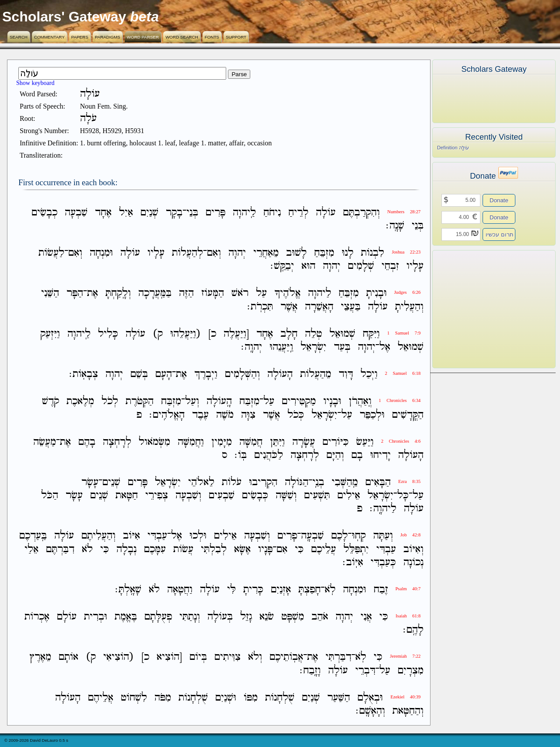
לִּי (231, 590)
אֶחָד (103, 213)
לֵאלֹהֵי (201, 482)
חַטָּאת (127, 495)
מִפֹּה (163, 698)
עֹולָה (326, 213)
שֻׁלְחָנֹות (280, 698)
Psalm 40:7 (408, 589)
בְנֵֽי (318, 482)
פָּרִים (215, 213)
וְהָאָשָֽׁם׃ (370, 711)
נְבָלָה (126, 549)
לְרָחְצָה (117, 442)
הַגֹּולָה (297, 482)
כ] (212, 334)
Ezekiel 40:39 (405, 697)
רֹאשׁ (240, 294)
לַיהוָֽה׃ (383, 509)
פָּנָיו (265, 549)
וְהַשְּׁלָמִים (242, 374)
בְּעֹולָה (220, 617)
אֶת (93, 294)
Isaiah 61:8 (408, 616)
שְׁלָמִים (361, 266)
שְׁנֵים (111, 482)
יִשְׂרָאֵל (313, 347)
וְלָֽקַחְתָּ (118, 294)
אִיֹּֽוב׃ (353, 562)
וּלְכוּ (198, 536)
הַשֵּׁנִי (50, 294)
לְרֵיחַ (298, 213)
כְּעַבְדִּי (383, 562)
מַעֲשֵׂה (45, 442)
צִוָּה (248, 415)
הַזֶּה (186, 294)
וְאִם (214, 253)
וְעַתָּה (383, 536)
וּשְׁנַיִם (226, 698)
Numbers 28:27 (404, 212)
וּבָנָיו (332, 402)
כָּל (403, 495)
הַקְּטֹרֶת (140, 402)
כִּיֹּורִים (336, 442)
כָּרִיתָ (253, 590)
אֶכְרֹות (37, 617)
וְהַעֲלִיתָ (409, 307)
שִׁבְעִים (222, 495)
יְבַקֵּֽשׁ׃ (282, 266)
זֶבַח (381, 590)
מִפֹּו (251, 698)
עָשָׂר (90, 482)
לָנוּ (348, 253)
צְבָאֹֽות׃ (84, 374)
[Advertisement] (481, 309)
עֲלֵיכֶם (324, 549)
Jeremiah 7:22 (405, 656)
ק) (158, 334)
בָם (357, 455)
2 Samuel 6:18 (403, 373)
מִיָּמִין (222, 442)
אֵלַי (31, 549)
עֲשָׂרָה (304, 442)
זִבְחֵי (390, 266)
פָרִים (287, 536)
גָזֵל (246, 617)
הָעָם (164, 374)
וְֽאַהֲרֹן (360, 402)
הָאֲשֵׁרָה (319, 307)
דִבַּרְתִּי (338, 657)
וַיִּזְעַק (50, 334)
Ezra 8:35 (409, 481)
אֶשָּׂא (242, 549)
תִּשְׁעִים (317, 495)
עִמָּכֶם (155, 549)
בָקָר (174, 213)
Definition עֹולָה (453, 148)
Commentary (49, 37)
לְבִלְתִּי (214, 549)
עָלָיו (156, 253)
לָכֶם (339, 536)
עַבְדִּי (157, 536)
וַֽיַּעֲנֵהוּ (281, 347)
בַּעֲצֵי (351, 307)
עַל (261, 294)
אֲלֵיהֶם (101, 698)
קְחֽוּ (359, 536)
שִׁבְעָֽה (312, 536)
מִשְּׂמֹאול (154, 442)
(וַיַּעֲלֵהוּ (185, 334)
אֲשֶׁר (289, 307)
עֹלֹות (232, 482)
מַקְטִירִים (299, 402)
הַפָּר (75, 294)
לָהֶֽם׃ (413, 630)
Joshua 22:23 (406, 252)
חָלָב (289, 334)
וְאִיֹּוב (413, 549)
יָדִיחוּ (380, 455)
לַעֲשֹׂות (51, 253)
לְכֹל (110, 402)
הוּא (308, 266)
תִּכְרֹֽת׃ (260, 307)
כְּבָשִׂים (255, 495)
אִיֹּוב (131, 536)
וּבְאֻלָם (370, 698)
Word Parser (143, 37)
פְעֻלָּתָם (158, 617)
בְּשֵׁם (139, 374)
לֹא (87, 549)
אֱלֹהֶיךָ (287, 294)
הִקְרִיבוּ (263, 482)
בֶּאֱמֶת (126, 617)
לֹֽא (330, 590)
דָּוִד (346, 374)
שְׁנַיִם (149, 213)
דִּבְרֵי (365, 671)
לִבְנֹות (373, 253)
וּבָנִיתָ (376, 294)
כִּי (299, 549)
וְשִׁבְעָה (188, 495)
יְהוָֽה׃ (252, 347)
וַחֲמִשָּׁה (191, 442)
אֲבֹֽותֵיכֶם (286, 657)
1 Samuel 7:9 (404, 333)
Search (19, 37)
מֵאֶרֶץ (40, 657)
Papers (80, 37)
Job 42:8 (410, 535)
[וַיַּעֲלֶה (236, 334)
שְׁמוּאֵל (342, 334)
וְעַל (192, 402)
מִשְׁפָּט (293, 617)
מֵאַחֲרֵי (266, 253)
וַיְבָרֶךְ (206, 374)
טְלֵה (313, 334)
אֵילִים (349, 495)
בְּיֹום (198, 657)
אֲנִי (366, 617)
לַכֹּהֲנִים (269, 455)
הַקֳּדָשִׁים (408, 415)
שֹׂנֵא (267, 617)
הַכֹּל (50, 495)
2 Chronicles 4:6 (401, 441)
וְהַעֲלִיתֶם (98, 536)
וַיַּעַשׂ (365, 442)
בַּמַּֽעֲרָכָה (155, 294)
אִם (282, 549)
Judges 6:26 (408, 292)
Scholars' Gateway (64, 17)
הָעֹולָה (280, 374)
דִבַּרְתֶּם (60, 549)
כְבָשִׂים (44, 213)
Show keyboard (35, 83)
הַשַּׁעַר (339, 698)
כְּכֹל (296, 415)
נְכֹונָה (413, 562)
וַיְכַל (369, 374)
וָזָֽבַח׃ (310, 671)
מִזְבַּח (249, 402)
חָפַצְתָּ (310, 590)
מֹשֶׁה (225, 415)
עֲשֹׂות (183, 549)
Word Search (182, 37)
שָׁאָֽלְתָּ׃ (128, 590)
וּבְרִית (96, 617)
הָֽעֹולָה (219, 402)
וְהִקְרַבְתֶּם (361, 213)
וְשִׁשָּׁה (286, 495)
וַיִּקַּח (371, 334)
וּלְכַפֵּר (372, 415)
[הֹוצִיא (169, 657)
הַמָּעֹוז (213, 294)
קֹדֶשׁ (51, 402)
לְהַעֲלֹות (187, 253)
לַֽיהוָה (244, 213)
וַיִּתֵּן (277, 442)
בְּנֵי (192, 213)
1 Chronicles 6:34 (400, 400)
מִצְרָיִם (411, 671)
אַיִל (126, 213)
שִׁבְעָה (76, 213)
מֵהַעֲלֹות (316, 374)
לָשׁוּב (296, 253)
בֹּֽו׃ (241, 455)
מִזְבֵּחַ (324, 253)
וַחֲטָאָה (180, 590)
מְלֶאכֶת (80, 402)
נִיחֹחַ (272, 213)
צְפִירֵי (157, 495)
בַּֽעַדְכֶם (33, 536)
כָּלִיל (108, 334)
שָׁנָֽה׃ (395, 226)
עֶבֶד (200, 415)
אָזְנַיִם (281, 590)
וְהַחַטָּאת (408, 711)
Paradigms (108, 37)
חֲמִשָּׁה (251, 442)
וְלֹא (255, 657)
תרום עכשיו (500, 234)
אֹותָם (68, 657)
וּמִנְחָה (101, 253)
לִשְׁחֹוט (134, 698)
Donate (499, 200)
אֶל (385, 347)
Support (236, 37)
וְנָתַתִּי (190, 617)
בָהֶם (87, 442)
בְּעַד (342, 347)
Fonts (212, 37)
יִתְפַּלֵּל (356, 549)
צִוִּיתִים (227, 657)
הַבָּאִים (378, 482)
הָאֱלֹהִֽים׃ (167, 415)
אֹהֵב (320, 617)
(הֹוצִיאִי (119, 657)
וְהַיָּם (335, 455)
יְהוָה (237, 253)
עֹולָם (67, 617)
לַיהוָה (320, 294)
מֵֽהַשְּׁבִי (345, 482)
